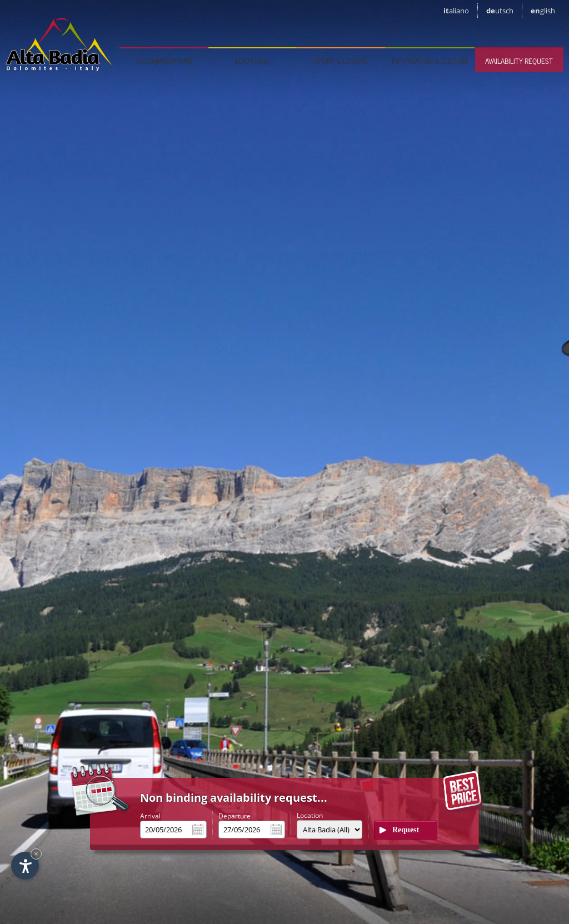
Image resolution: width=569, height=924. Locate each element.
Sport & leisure (341, 61)
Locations (252, 61)
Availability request (519, 61)
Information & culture (430, 61)
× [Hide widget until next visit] (36, 854)
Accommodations (164, 61)
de (500, 11)
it (456, 11)
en (543, 11)
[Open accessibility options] (25, 866)
